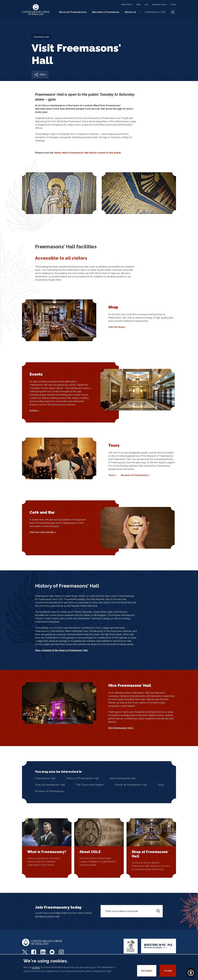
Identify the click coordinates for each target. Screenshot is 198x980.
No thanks (147, 971)
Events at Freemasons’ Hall (131, 785)
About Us (130, 12)
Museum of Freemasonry (134, 475)
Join (146, 4)
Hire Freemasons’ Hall (122, 778)
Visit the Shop (116, 327)
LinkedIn (43, 952)
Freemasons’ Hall (45, 778)
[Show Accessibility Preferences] (191, 973)
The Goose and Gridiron (90, 785)
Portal (173, 4)
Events (33, 411)
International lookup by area (47, 916)
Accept (168, 971)
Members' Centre (160, 4)
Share (43, 74)
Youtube (52, 952)
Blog (138, 4)
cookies (36, 967)
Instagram (62, 952)
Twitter (25, 952)
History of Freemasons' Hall (82, 778)
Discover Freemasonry (73, 12)
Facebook (34, 952)
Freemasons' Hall (155, 12)
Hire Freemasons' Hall (120, 728)
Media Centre (127, 4)
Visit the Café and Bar (42, 532)
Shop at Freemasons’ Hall (50, 785)
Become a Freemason (106, 12)
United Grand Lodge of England (36, 10)
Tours (111, 475)
